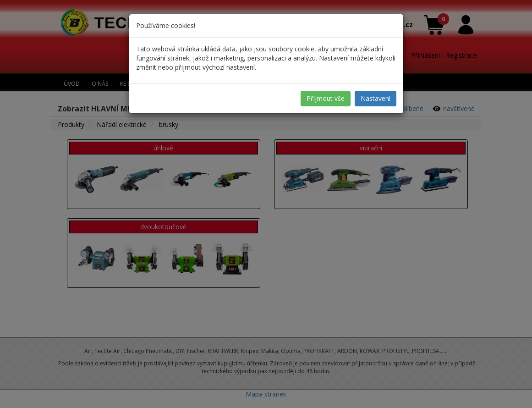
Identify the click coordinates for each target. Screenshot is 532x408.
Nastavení (376, 98)
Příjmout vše (326, 98)
